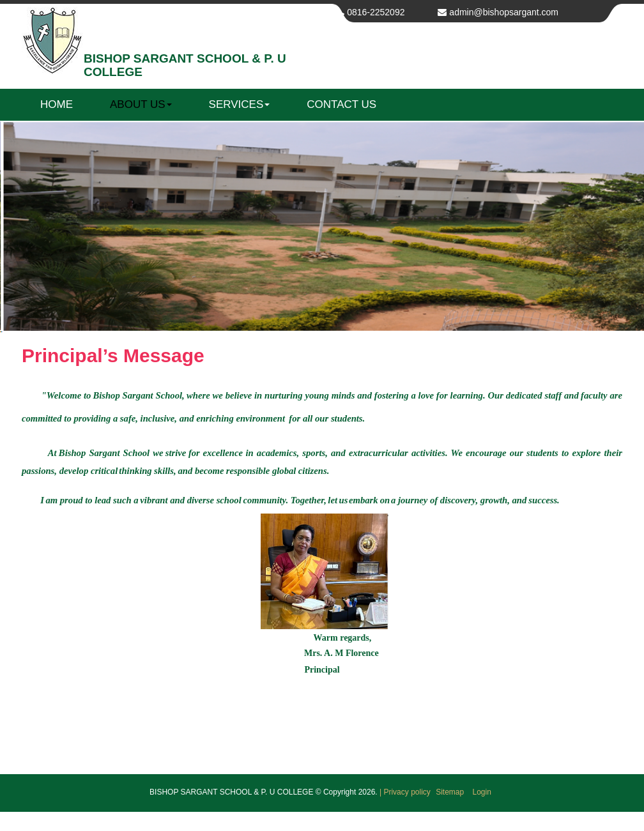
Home (57, 104)
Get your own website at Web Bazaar (322, 821)
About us (141, 104)
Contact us (341, 104)
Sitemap (451, 792)
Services (240, 104)
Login (482, 792)
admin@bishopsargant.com (504, 12)
